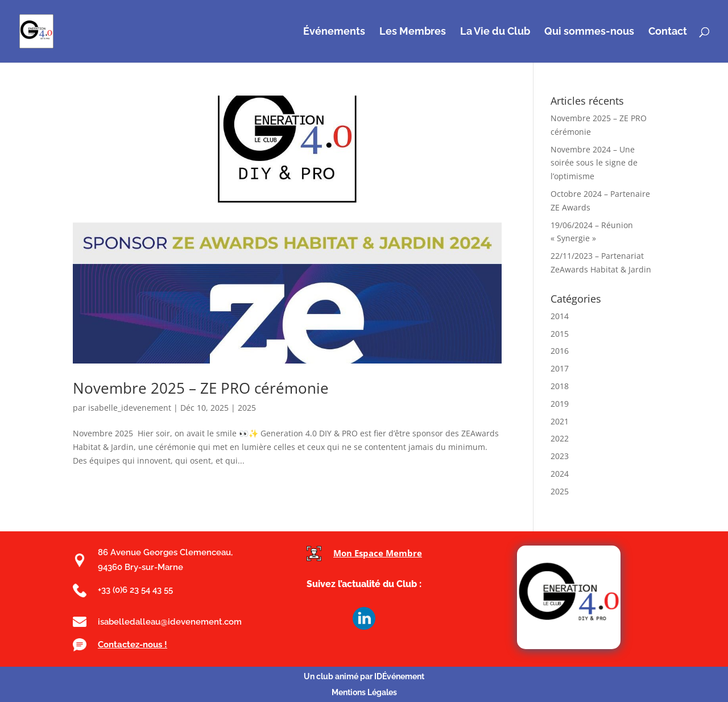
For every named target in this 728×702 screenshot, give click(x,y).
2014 (560, 316)
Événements (334, 32)
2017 (560, 368)
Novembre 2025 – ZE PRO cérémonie (201, 388)
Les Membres (413, 32)
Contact (668, 32)
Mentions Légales (364, 692)
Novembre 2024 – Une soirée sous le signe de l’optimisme (594, 163)
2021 (560, 421)
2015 (560, 334)
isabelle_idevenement (130, 408)
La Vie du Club (495, 32)
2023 (560, 456)
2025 (247, 408)
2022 (560, 438)
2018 (560, 386)
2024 (560, 474)
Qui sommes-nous (589, 32)
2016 (560, 351)
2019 (560, 404)
